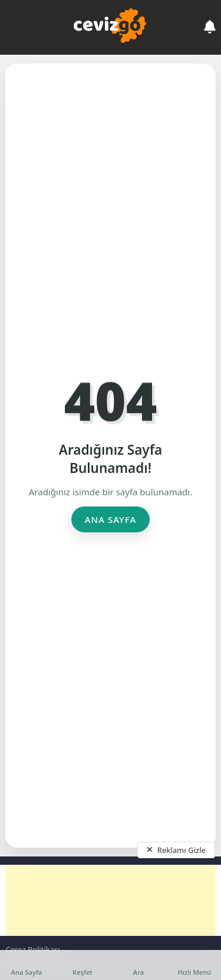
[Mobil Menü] (14, 27)
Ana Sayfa (111, 519)
